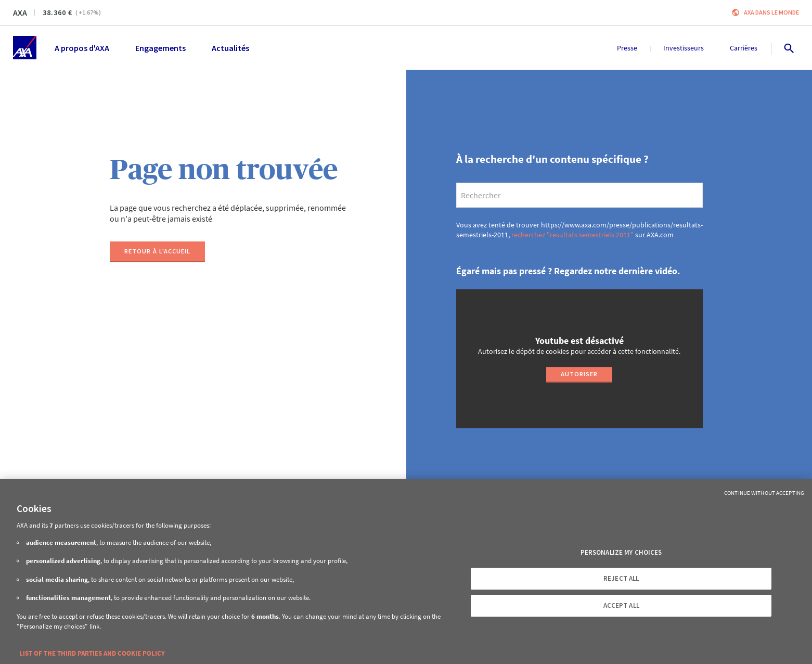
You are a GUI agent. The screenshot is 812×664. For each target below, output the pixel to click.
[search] (579, 195)
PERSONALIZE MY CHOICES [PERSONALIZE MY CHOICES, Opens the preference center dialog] (621, 552)
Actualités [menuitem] (230, 48)
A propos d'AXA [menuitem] (82, 48)
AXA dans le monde (771, 12)
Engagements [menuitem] (160, 48)
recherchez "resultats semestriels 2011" (572, 235)
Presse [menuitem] (627, 48)
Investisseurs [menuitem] (684, 48)
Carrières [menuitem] (744, 48)
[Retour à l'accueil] (157, 252)
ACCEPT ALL (621, 605)
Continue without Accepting (764, 493)
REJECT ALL (621, 578)
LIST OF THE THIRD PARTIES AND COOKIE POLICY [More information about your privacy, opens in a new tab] (92, 653)
